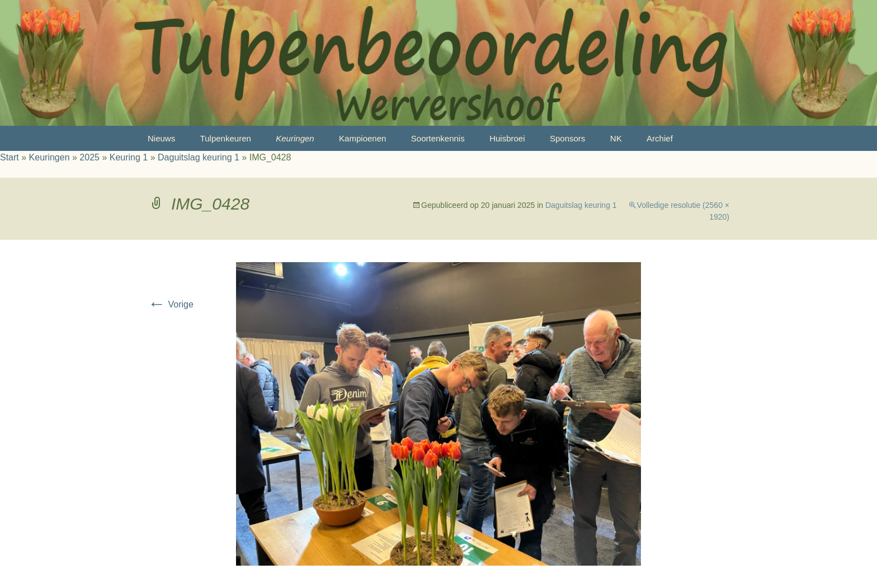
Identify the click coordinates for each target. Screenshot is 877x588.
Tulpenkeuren (226, 138)
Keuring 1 (129, 157)
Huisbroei (507, 138)
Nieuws (161, 138)
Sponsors (567, 138)
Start (10, 157)
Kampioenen (362, 138)
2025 (89, 157)
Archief (660, 138)
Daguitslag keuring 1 (199, 157)
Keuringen (295, 138)
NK (616, 138)
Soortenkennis (438, 138)
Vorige (171, 304)
